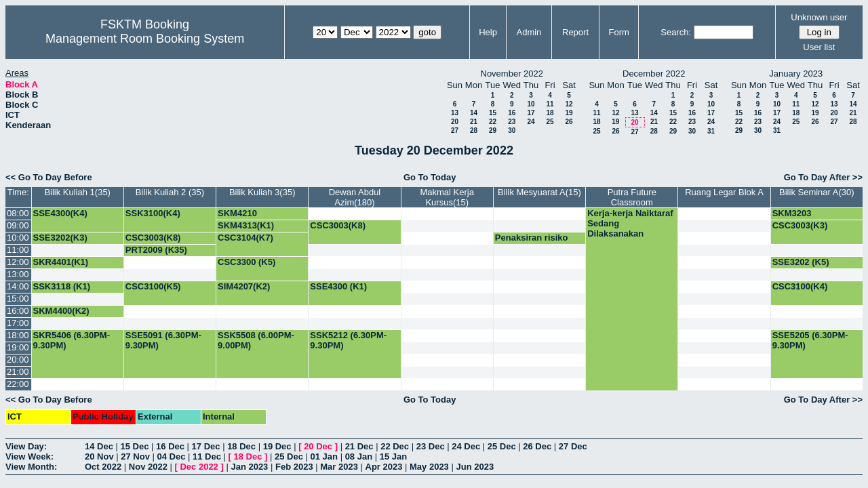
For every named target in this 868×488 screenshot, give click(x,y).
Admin (529, 32)
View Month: (31, 467)
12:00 (18, 262)
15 (493, 113)
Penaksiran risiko (532, 238)
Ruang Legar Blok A (724, 192)
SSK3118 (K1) (62, 286)
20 (455, 122)
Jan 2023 (249, 467)
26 (569, 122)
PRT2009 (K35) (156, 250)
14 (474, 113)
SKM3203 (792, 213)
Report (575, 32)
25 (550, 122)
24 (531, 122)
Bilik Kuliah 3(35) (262, 192)
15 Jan (393, 456)
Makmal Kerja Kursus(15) (447, 197)
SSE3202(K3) (60, 238)
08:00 (18, 213)
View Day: (26, 446)
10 (531, 104)
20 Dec (318, 446)
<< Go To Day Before (49, 177)
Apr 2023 (384, 467)
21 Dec (359, 446)
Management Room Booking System (145, 39)
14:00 (18, 286)
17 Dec (206, 446)
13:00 (18, 274)
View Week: (29, 456)
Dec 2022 (199, 467)
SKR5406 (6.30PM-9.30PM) (72, 340)
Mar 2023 (339, 467)
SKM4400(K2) (61, 311)
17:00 (18, 323)
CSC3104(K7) (245, 238)
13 (455, 113)
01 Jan (324, 456)
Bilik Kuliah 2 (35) (170, 192)
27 (455, 130)
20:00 (18, 360)
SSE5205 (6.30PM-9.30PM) (810, 340)
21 (474, 122)
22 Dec (395, 446)
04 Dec (172, 456)
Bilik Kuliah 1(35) (77, 192)
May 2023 (429, 467)
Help (488, 32)
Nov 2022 (148, 467)
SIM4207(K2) (244, 286)
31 (711, 131)
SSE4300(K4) (60, 213)
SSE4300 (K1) (338, 286)
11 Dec (207, 456)
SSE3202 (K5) (801, 262)
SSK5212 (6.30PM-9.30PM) (348, 340)
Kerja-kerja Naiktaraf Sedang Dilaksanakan (630, 223)
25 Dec (502, 446)
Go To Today (430, 177)
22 (493, 122)
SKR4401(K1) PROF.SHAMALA (68, 267)
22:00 (18, 384)
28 (474, 130)
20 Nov (99, 456)
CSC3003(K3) (800, 225)
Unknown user (819, 17)
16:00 (18, 311)
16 (512, 113)
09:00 (18, 225)
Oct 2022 (103, 467)
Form (619, 32)
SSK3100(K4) (153, 213)
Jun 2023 (475, 467)
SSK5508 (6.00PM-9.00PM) (256, 340)
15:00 (18, 299)
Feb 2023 (294, 467)
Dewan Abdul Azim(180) (355, 197)
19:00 (18, 347)
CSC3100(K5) (153, 286)
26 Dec (537, 446)
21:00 (18, 372)
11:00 (18, 250)
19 (569, 113)
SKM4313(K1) (246, 225)
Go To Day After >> (823, 177)
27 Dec (573, 446)
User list (819, 47)
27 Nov (135, 456)
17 (531, 113)
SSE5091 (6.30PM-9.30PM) (163, 340)
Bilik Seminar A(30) (817, 192)
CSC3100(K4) (800, 286)
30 (512, 130)
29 (493, 130)
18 (550, 113)
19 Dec (277, 446)
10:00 (18, 238)
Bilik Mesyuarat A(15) (539, 192)
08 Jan (359, 456)
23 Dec (431, 446)
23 (512, 122)
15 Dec (135, 446)
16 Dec (170, 446)
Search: (676, 32)
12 (569, 104)
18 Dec (241, 446)
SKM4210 (237, 213)
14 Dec (99, 446)
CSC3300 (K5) (246, 262)
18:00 (18, 335)
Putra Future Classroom (632, 197)
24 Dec (466, 446)
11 (550, 104)
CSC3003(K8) (338, 225)
